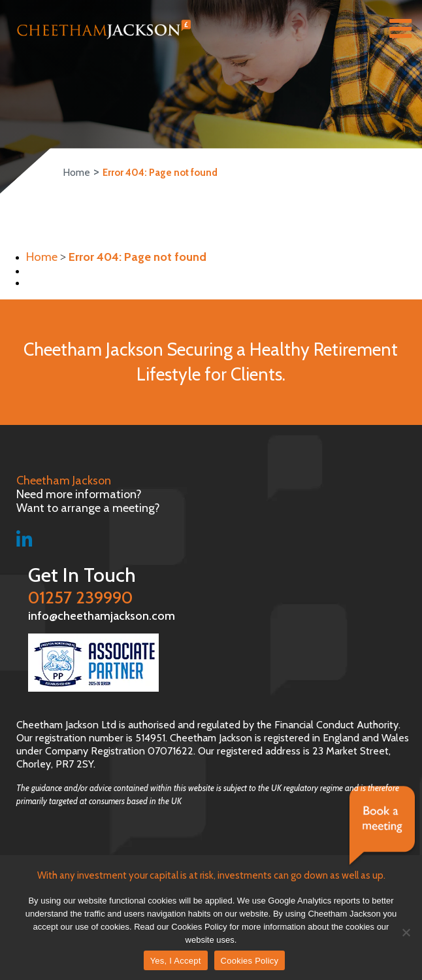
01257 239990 (218, 584)
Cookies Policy (250, 961)
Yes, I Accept (176, 961)
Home (76, 173)
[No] (406, 932)
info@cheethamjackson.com (90, 615)
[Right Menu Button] (400, 31)
